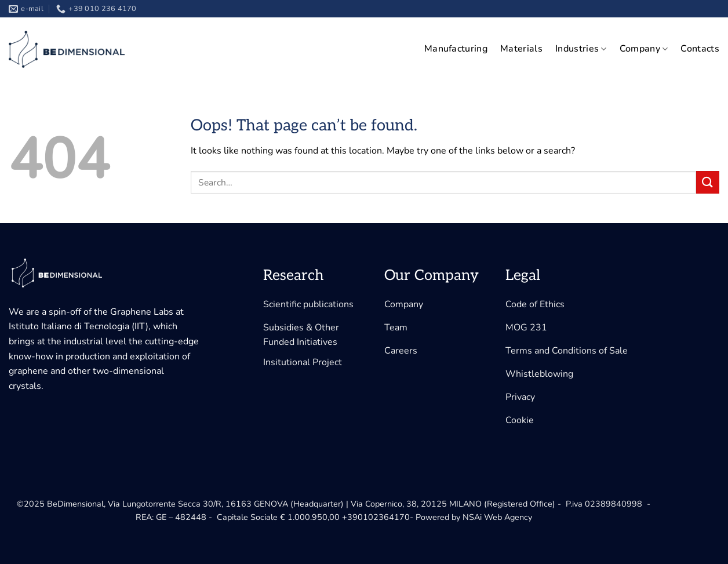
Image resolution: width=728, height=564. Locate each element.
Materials (521, 49)
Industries (581, 49)
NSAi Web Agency (497, 517)
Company (644, 49)
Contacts (700, 49)
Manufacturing (456, 49)
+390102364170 (376, 517)
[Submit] (708, 182)
